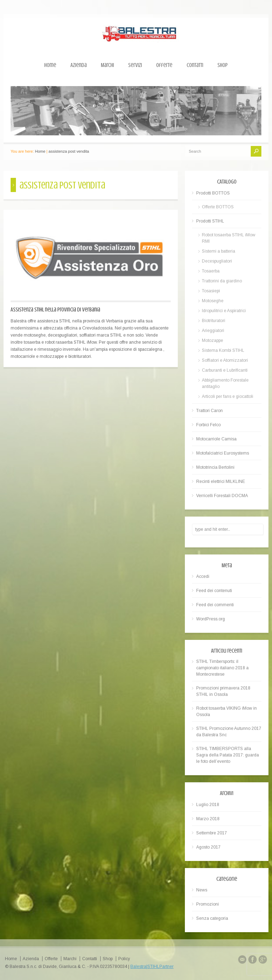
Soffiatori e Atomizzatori (225, 360)
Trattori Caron (209, 411)
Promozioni (208, 904)
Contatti (195, 65)
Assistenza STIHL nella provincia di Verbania (55, 310)
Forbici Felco (208, 425)
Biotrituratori (214, 321)
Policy (124, 959)
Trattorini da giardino (222, 281)
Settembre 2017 (212, 833)
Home (50, 65)
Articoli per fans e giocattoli (228, 396)
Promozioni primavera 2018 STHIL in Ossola (223, 691)
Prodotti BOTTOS (213, 193)
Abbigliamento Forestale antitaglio (225, 383)
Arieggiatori (213, 331)
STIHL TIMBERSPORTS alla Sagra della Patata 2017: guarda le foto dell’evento (228, 755)
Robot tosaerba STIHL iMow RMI (229, 238)
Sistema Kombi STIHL (223, 350)
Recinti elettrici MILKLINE (221, 481)
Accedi (203, 576)
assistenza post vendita (69, 151)
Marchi (107, 65)
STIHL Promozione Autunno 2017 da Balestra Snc (229, 732)
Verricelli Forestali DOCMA (222, 496)
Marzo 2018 (208, 819)
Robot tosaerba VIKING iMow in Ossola (226, 711)
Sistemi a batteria (219, 251)
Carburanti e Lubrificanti (225, 370)
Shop (223, 65)
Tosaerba (211, 271)
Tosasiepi (211, 291)
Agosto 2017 (208, 847)
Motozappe (212, 340)
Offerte (164, 65)
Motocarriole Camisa (216, 439)
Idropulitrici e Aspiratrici (224, 311)
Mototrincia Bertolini (215, 467)
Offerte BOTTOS (218, 207)
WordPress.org (211, 619)
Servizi (135, 65)
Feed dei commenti (215, 605)
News (202, 890)
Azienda (79, 65)
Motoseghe (213, 301)
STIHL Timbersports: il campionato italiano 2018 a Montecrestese (222, 668)
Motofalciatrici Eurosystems (223, 453)
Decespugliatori (217, 261)
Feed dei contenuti (214, 591)
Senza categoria (212, 918)
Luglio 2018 (208, 805)
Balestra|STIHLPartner (152, 967)
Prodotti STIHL (210, 221)
